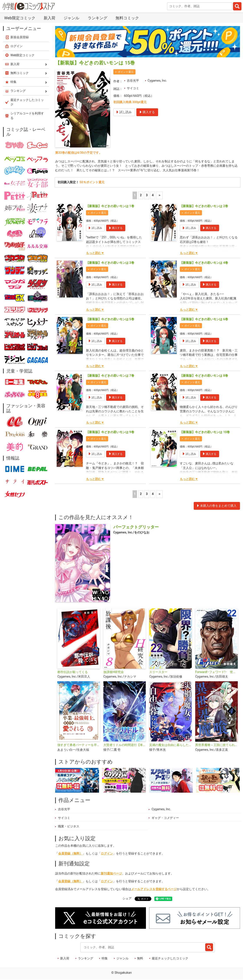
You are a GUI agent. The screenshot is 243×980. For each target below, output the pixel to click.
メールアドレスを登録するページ (154, 890)
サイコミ (133, 88)
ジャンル (71, 18)
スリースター (158, 673)
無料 (140, 959)
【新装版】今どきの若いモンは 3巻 (110, 263)
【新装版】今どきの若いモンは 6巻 (204, 320)
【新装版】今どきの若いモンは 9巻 (110, 433)
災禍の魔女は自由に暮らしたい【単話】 (170, 746)
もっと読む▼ (95, 254)
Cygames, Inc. (157, 81)
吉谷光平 (133, 81)
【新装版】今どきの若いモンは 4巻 (204, 263)
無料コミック (127, 18)
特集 (105, 959)
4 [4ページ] (153, 196)
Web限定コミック (20, 18)
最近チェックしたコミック (170, 959)
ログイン (107, 854)
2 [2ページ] (141, 196)
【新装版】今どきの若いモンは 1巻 (110, 207)
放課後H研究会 (114, 673)
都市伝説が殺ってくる (73, 673)
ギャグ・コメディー (165, 819)
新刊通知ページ (111, 874)
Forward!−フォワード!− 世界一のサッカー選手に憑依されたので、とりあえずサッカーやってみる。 (217, 673)
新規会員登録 (20, 37)
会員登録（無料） (70, 854)
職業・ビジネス (69, 827)
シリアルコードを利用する (27, 116)
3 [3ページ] (147, 196)
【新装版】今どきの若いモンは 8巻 (204, 376)
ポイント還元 (126, 72)
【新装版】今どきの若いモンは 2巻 (204, 207)
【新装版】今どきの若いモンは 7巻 (110, 376)
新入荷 (50, 18)
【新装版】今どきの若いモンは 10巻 (205, 433)
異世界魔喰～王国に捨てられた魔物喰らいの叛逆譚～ (217, 746)
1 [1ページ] (135, 196)
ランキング (98, 18)
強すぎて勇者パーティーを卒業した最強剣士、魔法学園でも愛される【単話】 (79, 746)
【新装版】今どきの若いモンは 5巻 (110, 320)
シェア (127, 899)
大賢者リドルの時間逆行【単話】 (125, 746)
